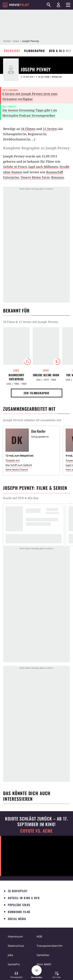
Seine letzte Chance (17, 470)
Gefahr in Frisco (15, 167)
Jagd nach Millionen (43, 167)
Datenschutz (16, 946)
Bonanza (58, 177)
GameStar (43, 955)
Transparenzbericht (49, 946)
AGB (39, 936)
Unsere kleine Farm (35, 177)
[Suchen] (49, 5)
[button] (16, 975)
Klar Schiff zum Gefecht (19, 465)
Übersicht (12, 51)
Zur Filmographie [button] (36, 393)
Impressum (15, 936)
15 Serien (50, 129)
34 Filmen (28, 129)
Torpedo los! (13, 460)
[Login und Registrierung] (58, 5)
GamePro (14, 964)
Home (7, 41)
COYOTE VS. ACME (36, 831)
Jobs (11, 955)
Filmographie (35, 51)
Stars (16, 41)
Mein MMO (44, 964)
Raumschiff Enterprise (16, 377)
